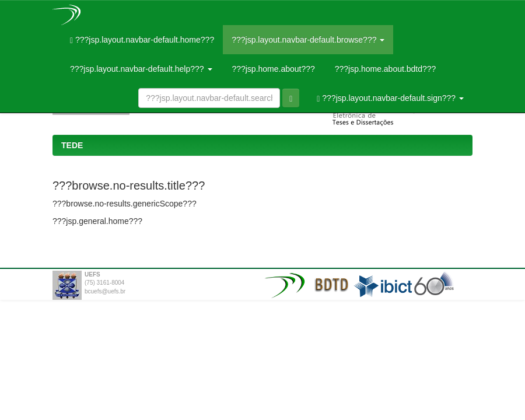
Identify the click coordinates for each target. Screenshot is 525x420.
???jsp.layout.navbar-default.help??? (141, 69)
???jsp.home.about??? (272, 69)
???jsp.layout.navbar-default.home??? (142, 40)
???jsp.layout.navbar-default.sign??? (390, 98)
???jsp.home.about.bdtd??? (384, 69)
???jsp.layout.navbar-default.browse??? (308, 40)
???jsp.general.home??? (97, 221)
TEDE (72, 145)
